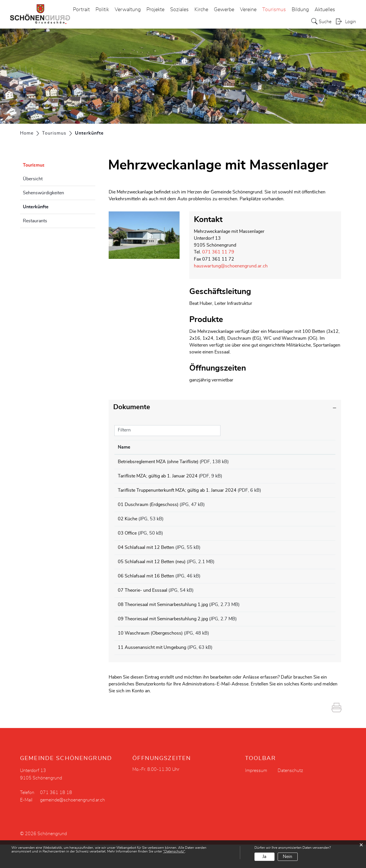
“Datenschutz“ (174, 851)
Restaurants (35, 221)
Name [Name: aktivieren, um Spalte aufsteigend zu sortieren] (124, 447)
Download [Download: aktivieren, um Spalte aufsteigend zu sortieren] (313, 447)
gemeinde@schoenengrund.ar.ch (72, 823)
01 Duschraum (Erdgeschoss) (148, 509)
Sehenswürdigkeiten (43, 193)
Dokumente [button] (132, 407)
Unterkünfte (50, 206)
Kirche (201, 10)
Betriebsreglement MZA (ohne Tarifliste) (158, 461)
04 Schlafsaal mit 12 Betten (146, 557)
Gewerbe (224, 10)
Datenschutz (290, 794)
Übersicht (33, 179)
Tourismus (274, 10)
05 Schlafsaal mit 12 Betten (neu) (152, 573)
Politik (102, 10)
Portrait (81, 10)
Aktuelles (325, 10)
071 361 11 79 (218, 252)
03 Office (127, 541)
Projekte (155, 10)
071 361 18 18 (56, 816)
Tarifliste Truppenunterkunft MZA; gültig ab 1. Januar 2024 (177, 493)
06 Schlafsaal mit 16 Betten (146, 589)
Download (317, 462)
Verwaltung (128, 10)
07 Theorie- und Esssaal (143, 605)
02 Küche (128, 525)
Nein (288, 857)
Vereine (248, 10)
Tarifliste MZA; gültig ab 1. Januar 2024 (158, 477)
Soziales (179, 10)
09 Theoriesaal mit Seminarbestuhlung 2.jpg (163, 637)
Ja (264, 857)
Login (351, 22)
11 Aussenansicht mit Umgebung (152, 669)
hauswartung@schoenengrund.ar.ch (231, 266)
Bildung (300, 10)
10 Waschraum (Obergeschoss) (150, 653)
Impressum (256, 794)
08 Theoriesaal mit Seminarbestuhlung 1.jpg (163, 621)
